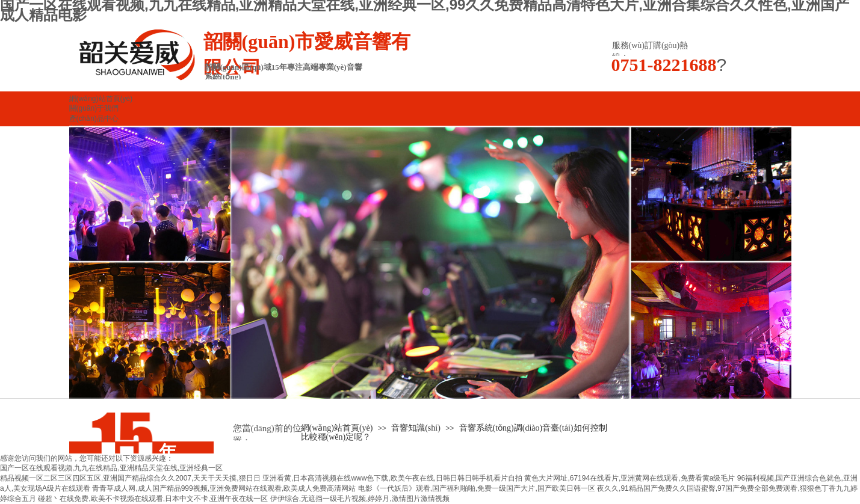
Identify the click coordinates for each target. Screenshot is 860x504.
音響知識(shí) (416, 428)
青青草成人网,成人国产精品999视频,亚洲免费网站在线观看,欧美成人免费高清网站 (224, 488)
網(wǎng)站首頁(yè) (337, 428)
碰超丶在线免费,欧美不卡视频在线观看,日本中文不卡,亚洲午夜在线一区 (153, 499)
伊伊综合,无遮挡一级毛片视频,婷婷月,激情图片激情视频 (360, 499)
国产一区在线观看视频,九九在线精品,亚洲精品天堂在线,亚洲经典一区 (111, 468)
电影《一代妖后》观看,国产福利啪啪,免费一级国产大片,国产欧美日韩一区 (477, 488)
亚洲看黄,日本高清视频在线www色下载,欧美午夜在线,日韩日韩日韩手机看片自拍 (392, 478)
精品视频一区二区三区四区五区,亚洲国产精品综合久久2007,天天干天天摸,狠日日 (130, 478)
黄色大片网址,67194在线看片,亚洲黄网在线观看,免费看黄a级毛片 (630, 478)
